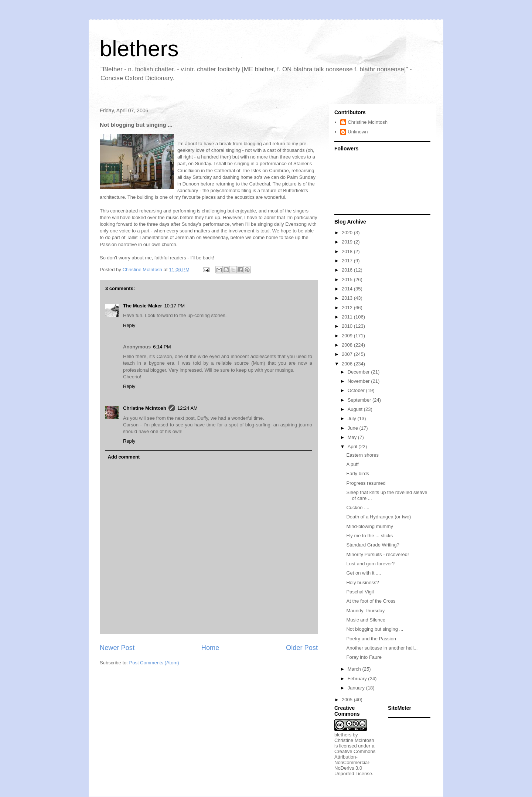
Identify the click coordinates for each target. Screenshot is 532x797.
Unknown (358, 132)
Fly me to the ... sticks (369, 536)
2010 (348, 326)
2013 (348, 298)
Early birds (357, 474)
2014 (348, 289)
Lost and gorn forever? (370, 564)
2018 (348, 251)
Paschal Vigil (360, 592)
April (353, 447)
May (353, 437)
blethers (139, 49)
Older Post (302, 648)
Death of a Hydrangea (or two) (378, 517)
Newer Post (117, 648)
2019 (348, 242)
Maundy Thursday (365, 611)
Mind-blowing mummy (369, 526)
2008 (348, 345)
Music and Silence (366, 620)
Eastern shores (362, 455)
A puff (352, 464)
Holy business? (362, 583)
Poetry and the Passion (371, 639)
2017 (348, 261)
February (358, 679)
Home (210, 648)
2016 (348, 270)
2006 (348, 364)
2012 (348, 308)
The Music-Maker (142, 306)
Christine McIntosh (145, 408)
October (357, 390)
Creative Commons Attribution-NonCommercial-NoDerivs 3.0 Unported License (355, 762)
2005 (348, 700)
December (359, 372)
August (356, 409)
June (354, 428)
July (353, 418)
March (355, 669)
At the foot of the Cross (371, 601)
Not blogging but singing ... (375, 629)
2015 (348, 280)
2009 (348, 336)
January (357, 688)
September (360, 400)
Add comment (124, 457)
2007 (348, 354)
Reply (129, 325)
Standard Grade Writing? (373, 545)
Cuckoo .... (358, 508)
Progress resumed (366, 483)
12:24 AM (187, 408)
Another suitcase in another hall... (382, 648)
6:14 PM (162, 347)
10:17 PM (174, 306)
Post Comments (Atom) (154, 663)
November (359, 381)
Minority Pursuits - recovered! (377, 554)
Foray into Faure (364, 657)
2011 (348, 317)
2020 (348, 233)
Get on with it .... (364, 573)
